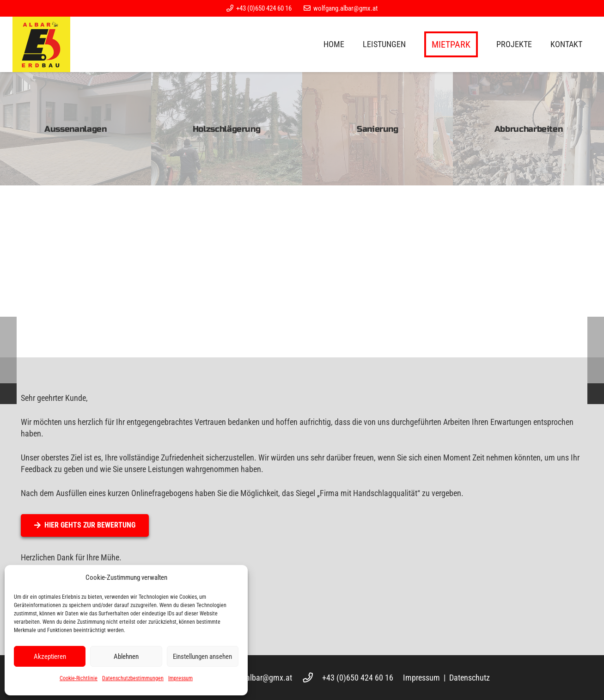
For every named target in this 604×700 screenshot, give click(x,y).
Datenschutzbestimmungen (133, 678)
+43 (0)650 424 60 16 (358, 678)
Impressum (180, 678)
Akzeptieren (50, 657)
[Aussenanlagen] (76, 129)
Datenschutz (470, 678)
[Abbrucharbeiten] (528, 129)
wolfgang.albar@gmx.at (252, 678)
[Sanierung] (378, 129)
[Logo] (41, 44)
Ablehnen (126, 657)
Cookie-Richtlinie (79, 678)
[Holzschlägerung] (227, 129)
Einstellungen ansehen (202, 657)
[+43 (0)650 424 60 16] (312, 678)
